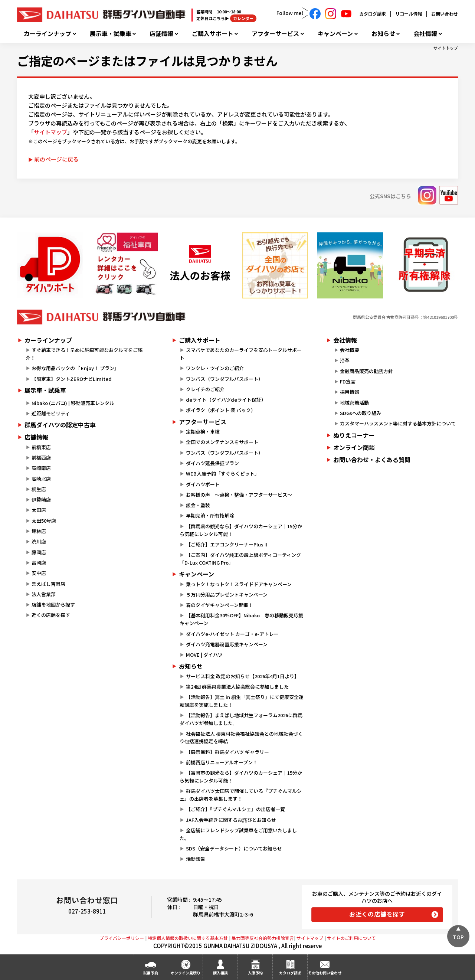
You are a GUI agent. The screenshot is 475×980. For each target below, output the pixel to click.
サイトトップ (446, 48)
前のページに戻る (56, 159)
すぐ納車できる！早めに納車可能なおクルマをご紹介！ (84, 354)
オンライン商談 (354, 447)
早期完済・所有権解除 (210, 515)
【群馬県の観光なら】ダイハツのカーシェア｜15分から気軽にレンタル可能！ (241, 530)
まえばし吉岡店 (48, 584)
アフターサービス (275, 34)
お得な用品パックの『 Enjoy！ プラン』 (75, 368)
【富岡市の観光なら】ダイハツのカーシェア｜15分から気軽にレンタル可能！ (241, 777)
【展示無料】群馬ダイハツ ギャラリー (227, 752)
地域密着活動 (354, 403)
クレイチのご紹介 (205, 389)
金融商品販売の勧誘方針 (366, 371)
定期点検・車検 (203, 432)
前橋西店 (41, 458)
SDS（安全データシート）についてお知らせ (234, 848)
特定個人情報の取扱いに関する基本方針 (188, 938)
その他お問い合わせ (325, 973)
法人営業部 (44, 594)
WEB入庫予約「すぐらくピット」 (223, 473)
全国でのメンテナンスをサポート (222, 442)
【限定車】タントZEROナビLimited (72, 379)
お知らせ (383, 34)
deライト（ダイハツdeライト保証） (226, 400)
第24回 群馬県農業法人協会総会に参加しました (237, 687)
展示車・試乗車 (111, 34)
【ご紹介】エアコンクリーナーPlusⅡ (227, 544)
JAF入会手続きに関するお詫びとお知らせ (231, 820)
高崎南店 (41, 468)
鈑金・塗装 (198, 505)
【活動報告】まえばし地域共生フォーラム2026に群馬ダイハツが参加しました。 (241, 719)
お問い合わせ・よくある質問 (372, 460)
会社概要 (350, 350)
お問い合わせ (445, 14)
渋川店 (39, 541)
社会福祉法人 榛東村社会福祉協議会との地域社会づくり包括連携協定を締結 (241, 738)
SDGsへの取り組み (361, 413)
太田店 (39, 510)
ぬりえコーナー (354, 435)
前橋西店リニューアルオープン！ (222, 762)
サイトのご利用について (351, 938)
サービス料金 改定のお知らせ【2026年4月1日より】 (243, 676)
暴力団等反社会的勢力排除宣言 (263, 938)
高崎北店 (41, 479)
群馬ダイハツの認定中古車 (60, 425)
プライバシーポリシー (122, 938)
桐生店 (39, 489)
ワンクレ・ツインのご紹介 (215, 368)
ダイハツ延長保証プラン (212, 463)
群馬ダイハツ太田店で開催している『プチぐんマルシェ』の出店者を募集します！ (240, 795)
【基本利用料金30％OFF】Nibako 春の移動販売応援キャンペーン (241, 619)
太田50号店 (44, 521)
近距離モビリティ (51, 413)
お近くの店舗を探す (377, 914)
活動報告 (196, 859)
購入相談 (220, 973)
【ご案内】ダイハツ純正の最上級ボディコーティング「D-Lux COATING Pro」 (240, 559)
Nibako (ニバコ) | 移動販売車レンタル (73, 403)
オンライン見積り (186, 973)
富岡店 (39, 563)
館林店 (39, 531)
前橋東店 (41, 447)
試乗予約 (151, 973)
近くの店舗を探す (51, 615)
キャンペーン (335, 34)
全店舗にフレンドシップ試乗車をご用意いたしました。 (238, 834)
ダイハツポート (203, 484)
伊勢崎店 (41, 499)
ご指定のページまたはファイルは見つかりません (147, 61)
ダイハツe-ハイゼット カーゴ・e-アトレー (232, 634)
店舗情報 (161, 34)
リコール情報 (409, 14)
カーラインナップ (47, 34)
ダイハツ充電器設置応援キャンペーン (227, 644)
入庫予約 (255, 973)
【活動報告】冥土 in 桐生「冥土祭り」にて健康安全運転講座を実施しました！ (241, 701)
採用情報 (350, 392)
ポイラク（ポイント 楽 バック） (221, 410)
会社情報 (425, 34)
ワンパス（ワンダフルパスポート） (225, 379)
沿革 (345, 360)
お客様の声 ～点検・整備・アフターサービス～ (239, 495)
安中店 (39, 573)
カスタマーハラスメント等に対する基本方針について (398, 423)
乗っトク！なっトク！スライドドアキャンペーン (239, 584)
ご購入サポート (213, 34)
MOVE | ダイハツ (204, 655)
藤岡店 (39, 552)
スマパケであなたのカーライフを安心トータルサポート (240, 354)
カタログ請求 (373, 14)
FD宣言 (348, 381)
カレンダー (243, 18)
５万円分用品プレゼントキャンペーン (227, 594)
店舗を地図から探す (53, 605)
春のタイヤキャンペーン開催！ (220, 605)
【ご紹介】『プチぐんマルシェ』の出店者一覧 (235, 809)
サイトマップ (50, 132)
